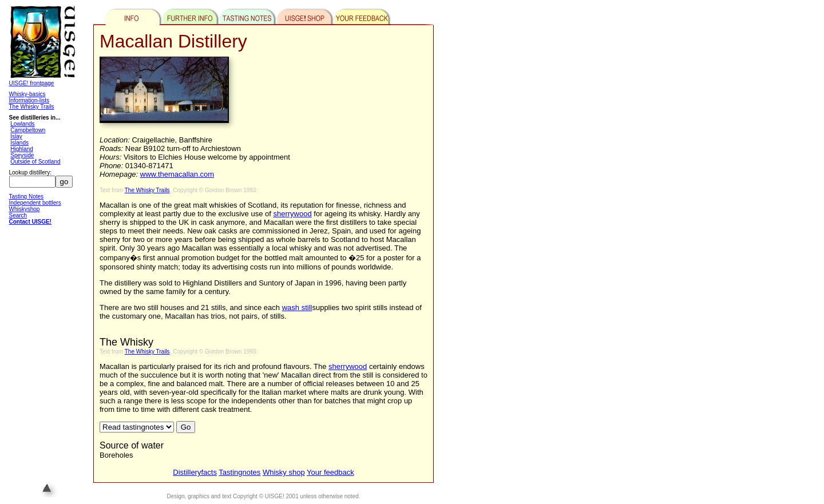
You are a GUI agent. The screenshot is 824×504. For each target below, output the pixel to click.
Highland (21, 149)
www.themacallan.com (177, 174)
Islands (19, 143)
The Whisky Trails (32, 107)
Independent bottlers (35, 203)
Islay (16, 136)
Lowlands (22, 124)
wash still (297, 307)
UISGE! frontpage (32, 83)
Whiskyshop (25, 209)
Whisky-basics (27, 94)
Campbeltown (28, 130)
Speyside (22, 155)
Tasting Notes (27, 197)
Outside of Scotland (35, 162)
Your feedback (330, 472)
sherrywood (293, 214)
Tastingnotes (239, 472)
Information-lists (29, 100)
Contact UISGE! (30, 222)
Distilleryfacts (195, 472)
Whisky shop (284, 472)
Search (18, 215)
